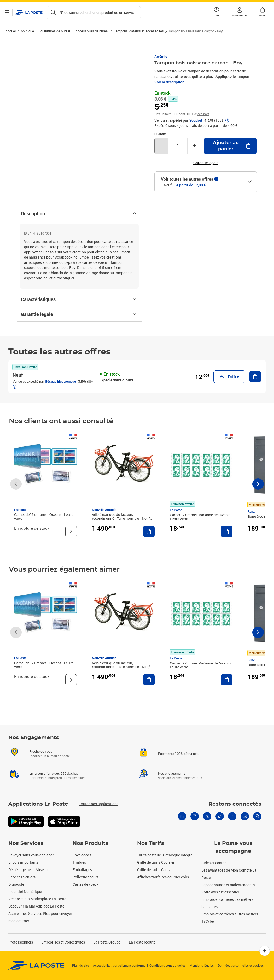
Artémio (161, 56)
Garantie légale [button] (206, 163)
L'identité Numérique (25, 892)
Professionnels (21, 942)
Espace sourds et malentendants (228, 885)
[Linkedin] (182, 816)
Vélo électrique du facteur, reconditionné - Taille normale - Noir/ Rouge (121, 519)
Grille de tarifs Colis (153, 870)
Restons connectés (235, 804)
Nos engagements (172, 773)
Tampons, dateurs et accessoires (139, 31)
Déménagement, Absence (29, 870)
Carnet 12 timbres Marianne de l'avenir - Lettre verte (201, 517)
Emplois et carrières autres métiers (230, 914)
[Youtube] (245, 816)
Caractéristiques (79, 299)
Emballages (82, 870)
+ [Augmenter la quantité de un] (194, 146)
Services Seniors (22, 877)
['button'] (29, 13)
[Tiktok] (220, 816)
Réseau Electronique (60, 381)
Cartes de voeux (86, 884)
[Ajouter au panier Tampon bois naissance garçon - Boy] (230, 146)
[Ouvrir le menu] (7, 13)
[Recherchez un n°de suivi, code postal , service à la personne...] (94, 13)
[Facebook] (232, 816)
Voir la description (169, 82)
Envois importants (23, 862)
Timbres (79, 862)
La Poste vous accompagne (233, 847)
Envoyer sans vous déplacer (31, 855)
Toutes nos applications (99, 804)
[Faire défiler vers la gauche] (16, 484)
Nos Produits (91, 843)
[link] (36, 965)
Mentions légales (202, 965)
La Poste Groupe (107, 942)
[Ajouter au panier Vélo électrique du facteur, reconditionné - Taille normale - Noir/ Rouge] (149, 531)
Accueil (11, 31)
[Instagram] (195, 816)
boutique (27, 31)
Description (79, 213)
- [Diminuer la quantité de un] (161, 146)
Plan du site (80, 965)
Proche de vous (41, 751)
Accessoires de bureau (92, 31)
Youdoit (196, 120)
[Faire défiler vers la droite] (258, 484)
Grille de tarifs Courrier (156, 862)
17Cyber (208, 921)
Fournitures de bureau (55, 31)
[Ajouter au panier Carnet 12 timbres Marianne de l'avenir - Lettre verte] (227, 531)
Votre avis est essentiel (220, 892)
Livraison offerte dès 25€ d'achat (54, 773)
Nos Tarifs (151, 843)
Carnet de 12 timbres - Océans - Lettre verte (44, 517)
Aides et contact (215, 863)
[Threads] (257, 816)
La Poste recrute (142, 942)
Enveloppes (82, 855)
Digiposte (16, 884)
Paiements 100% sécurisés (178, 754)
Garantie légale (79, 314)
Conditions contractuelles (167, 965)
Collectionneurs (86, 877)
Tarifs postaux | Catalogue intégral (165, 855)
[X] (207, 816)
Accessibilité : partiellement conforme (119, 965)
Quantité (160, 134)
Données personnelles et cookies (241, 965)
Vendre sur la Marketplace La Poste (37, 899)
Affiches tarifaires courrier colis (163, 877)
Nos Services (26, 843)
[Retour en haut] (265, 951)
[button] (240, 13)
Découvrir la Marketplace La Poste (36, 906)
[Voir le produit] (71, 531)
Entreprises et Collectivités (63, 942)
